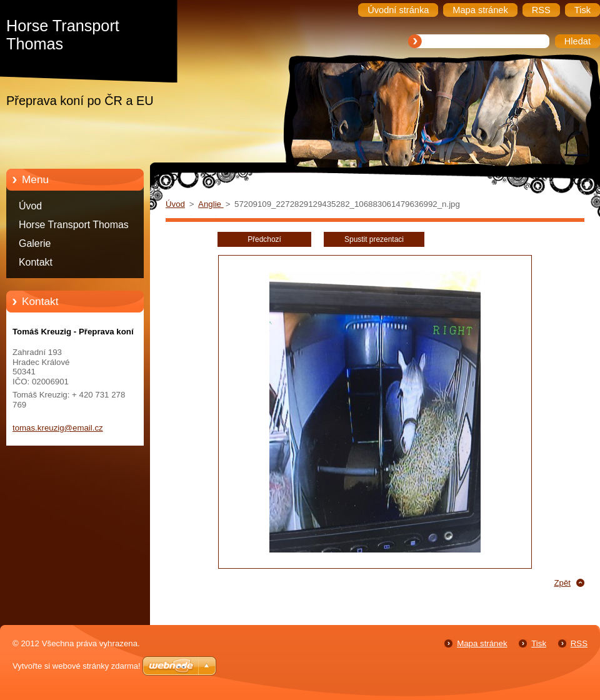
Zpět (562, 583)
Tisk (539, 643)
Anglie (211, 204)
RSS (579, 643)
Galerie (35, 243)
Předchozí (264, 239)
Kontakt (36, 262)
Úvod (30, 206)
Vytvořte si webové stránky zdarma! (77, 666)
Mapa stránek (482, 643)
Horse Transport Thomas (74, 225)
